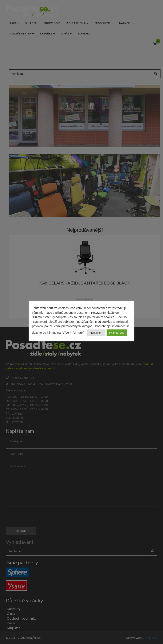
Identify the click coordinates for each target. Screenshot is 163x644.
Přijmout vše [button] (117, 333)
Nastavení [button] (96, 333)
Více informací (73, 333)
